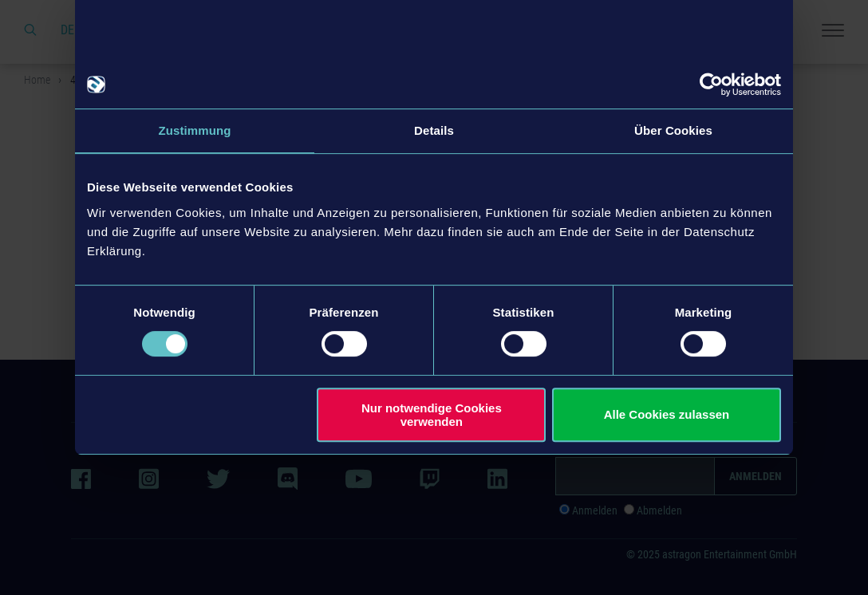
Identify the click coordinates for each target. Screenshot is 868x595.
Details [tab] (434, 130)
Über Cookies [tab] (673, 130)
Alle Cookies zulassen (667, 414)
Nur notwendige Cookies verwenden (432, 415)
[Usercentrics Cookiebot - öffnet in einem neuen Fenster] (711, 85)
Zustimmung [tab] (195, 130)
